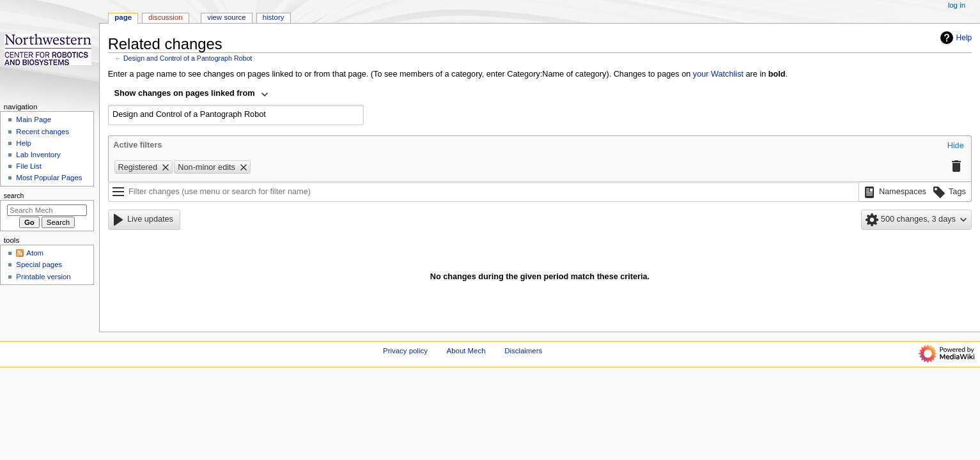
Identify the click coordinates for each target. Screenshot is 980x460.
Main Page (34, 119)
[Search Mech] (47, 210)
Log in (957, 5)
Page (123, 17)
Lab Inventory (38, 155)
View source (226, 17)
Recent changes (43, 132)
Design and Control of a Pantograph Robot (188, 58)
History (274, 17)
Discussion (165, 17)
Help (955, 38)
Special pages (39, 264)
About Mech (466, 351)
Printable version (43, 277)
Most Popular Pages (49, 178)
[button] (956, 146)
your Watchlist (718, 74)
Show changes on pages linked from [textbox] (185, 93)
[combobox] (192, 95)
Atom (35, 253)
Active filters (137, 145)
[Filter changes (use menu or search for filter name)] (484, 192)
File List (28, 166)
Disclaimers (523, 351)
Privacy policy (405, 351)
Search (14, 195)
